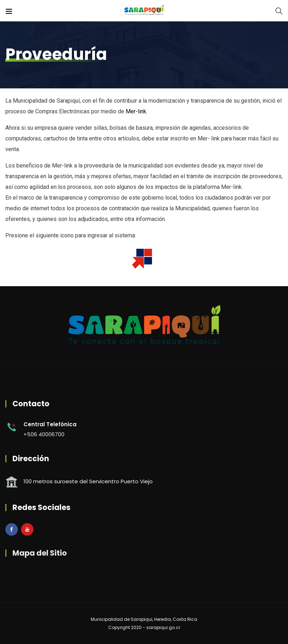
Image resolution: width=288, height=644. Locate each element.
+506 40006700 (44, 434)
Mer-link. (137, 111)
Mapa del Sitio (40, 553)
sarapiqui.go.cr (163, 627)
